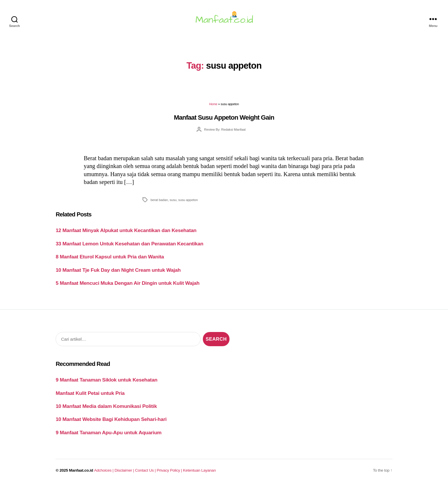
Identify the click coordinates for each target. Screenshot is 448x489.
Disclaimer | (125, 474)
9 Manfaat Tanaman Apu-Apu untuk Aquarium (109, 436)
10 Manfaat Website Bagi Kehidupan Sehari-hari (111, 423)
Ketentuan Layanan (200, 474)
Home (213, 107)
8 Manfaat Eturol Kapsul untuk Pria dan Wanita (110, 260)
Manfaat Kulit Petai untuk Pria (90, 396)
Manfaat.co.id (81, 474)
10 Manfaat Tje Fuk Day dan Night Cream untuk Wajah (118, 273)
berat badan (159, 203)
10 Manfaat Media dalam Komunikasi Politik (106, 410)
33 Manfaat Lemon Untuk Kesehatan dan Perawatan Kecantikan (129, 247)
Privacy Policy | (170, 474)
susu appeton (188, 203)
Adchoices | (104, 474)
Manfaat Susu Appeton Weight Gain (224, 121)
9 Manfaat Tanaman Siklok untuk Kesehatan (106, 383)
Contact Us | (146, 474)
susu (173, 203)
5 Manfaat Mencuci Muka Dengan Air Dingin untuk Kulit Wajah (128, 287)
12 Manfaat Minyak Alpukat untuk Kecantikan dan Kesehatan (126, 234)
